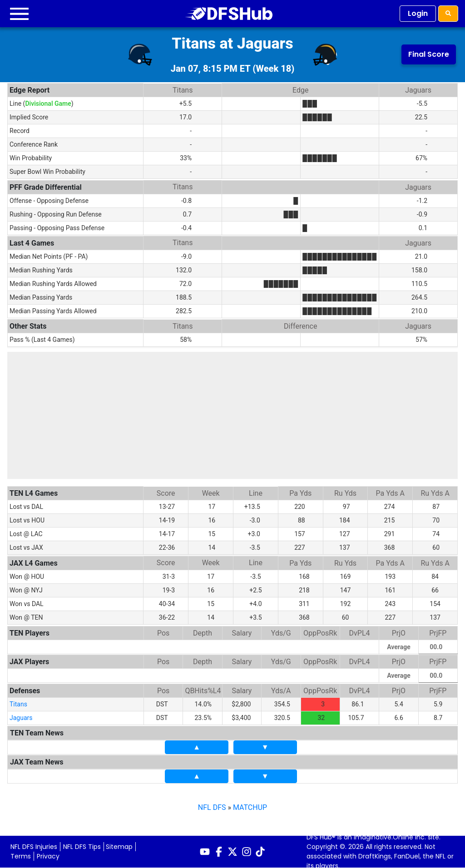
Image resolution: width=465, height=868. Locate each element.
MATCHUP (250, 805)
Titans (18, 701)
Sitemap (119, 844)
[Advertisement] (232, 415)
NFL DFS (212, 805)
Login (418, 13)
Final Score (429, 54)
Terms (21, 853)
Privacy (48, 853)
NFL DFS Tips (82, 844)
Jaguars (21, 715)
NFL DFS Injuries (34, 844)
